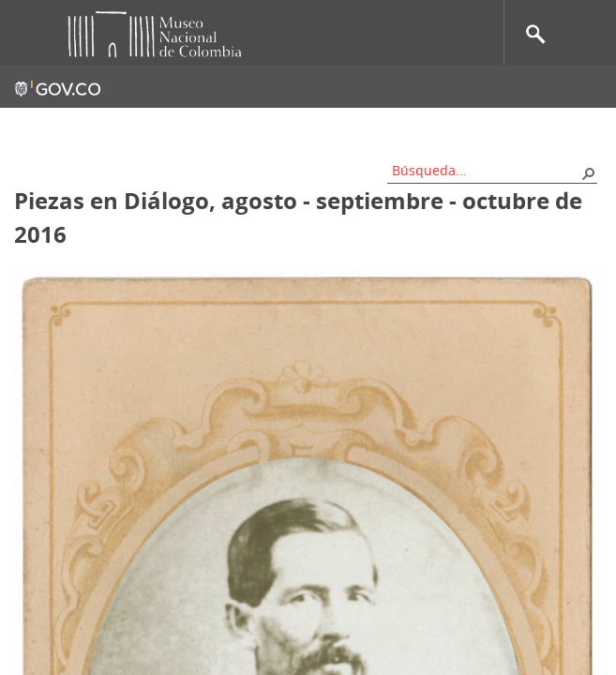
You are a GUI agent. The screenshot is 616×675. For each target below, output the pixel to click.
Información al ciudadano (519, 127)
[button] (588, 172)
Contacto (181, 127)
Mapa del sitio (276, 127)
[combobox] (486, 170)
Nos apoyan (379, 127)
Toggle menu (27, 33)
